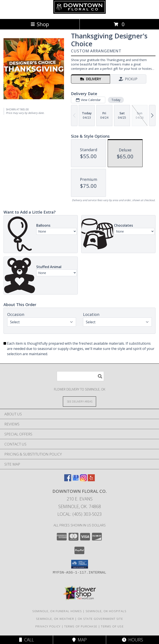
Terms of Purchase (81, 626)
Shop (40, 24)
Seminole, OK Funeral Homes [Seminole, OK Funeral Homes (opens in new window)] (57, 611)
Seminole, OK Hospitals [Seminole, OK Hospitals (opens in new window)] (106, 611)
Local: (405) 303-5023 (79, 514)
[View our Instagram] (83, 480)
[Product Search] (80, 376)
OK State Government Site (100, 619)
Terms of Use (112, 626)
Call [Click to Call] (27, 640)
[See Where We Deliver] (79, 401)
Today (116, 100)
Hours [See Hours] (132, 640)
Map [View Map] (79, 640)
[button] (80, 564)
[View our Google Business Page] (76, 480)
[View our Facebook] (68, 480)
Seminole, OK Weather (55, 619)
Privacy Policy (48, 626)
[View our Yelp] (91, 480)
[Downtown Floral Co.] (79, 13)
